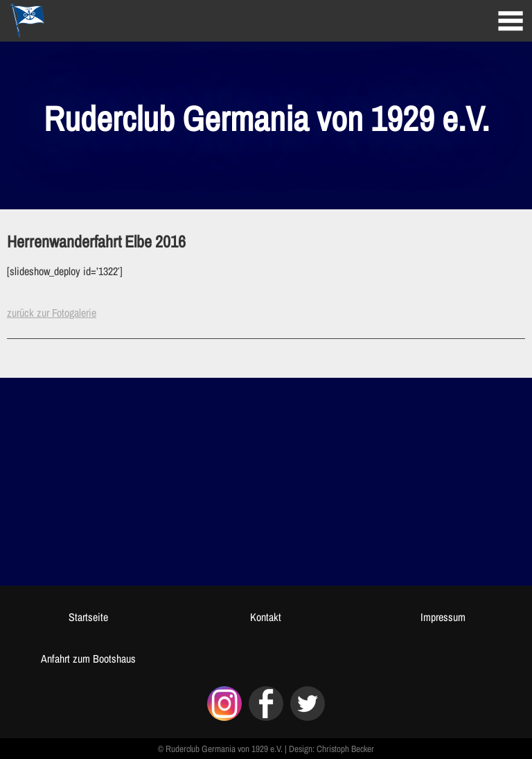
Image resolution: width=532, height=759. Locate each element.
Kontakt (266, 617)
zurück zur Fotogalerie (52, 313)
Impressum (443, 617)
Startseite (88, 617)
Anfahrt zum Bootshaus (88, 658)
